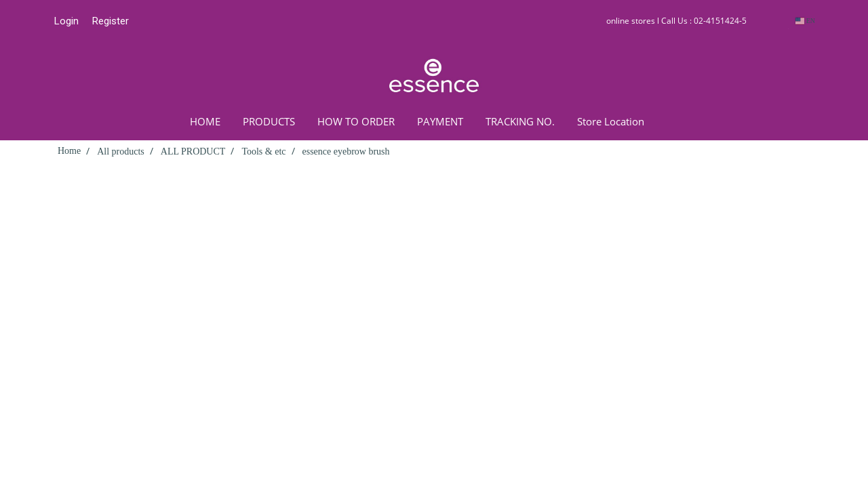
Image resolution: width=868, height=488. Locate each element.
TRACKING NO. (520, 121)
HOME (205, 121)
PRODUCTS (269, 121)
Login (66, 21)
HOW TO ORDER (356, 121)
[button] (675, 121)
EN (805, 21)
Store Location (611, 121)
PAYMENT (440, 121)
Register (111, 21)
